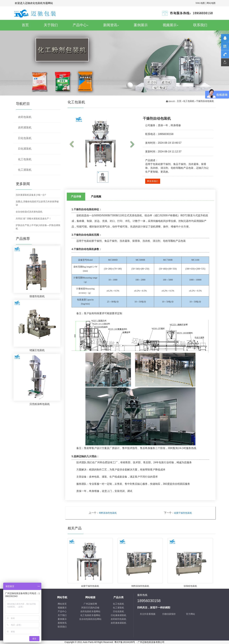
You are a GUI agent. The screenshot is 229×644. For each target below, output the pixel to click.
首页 (29, 25)
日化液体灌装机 (118, 615)
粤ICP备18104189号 (125, 642)
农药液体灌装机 (118, 623)
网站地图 (211, 3)
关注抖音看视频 (148, 614)
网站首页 (62, 604)
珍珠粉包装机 (190, 586)
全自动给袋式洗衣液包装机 (29, 212)
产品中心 (80, 25)
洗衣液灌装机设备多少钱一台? (31, 195)
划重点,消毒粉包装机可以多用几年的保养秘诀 (37, 203)
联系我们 (200, 25)
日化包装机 (25, 138)
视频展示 (170, 25)
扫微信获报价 (169, 614)
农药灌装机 (25, 128)
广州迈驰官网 (90, 604)
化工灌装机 (25, 170)
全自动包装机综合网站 (90, 619)
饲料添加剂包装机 (108, 513)
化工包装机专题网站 (90, 615)
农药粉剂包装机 (118, 619)
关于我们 (51, 25)
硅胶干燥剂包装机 (183, 513)
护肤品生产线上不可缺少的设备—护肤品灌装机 (38, 227)
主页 (179, 101)
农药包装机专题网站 (90, 611)
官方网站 (191, 614)
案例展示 (141, 25)
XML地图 (200, 3)
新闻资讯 (111, 25)
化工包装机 (189, 101)
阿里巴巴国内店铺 (90, 608)
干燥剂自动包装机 (205, 101)
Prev (72, 144)
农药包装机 (25, 117)
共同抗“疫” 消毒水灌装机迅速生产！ (33, 219)
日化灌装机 (25, 149)
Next (133, 144)
